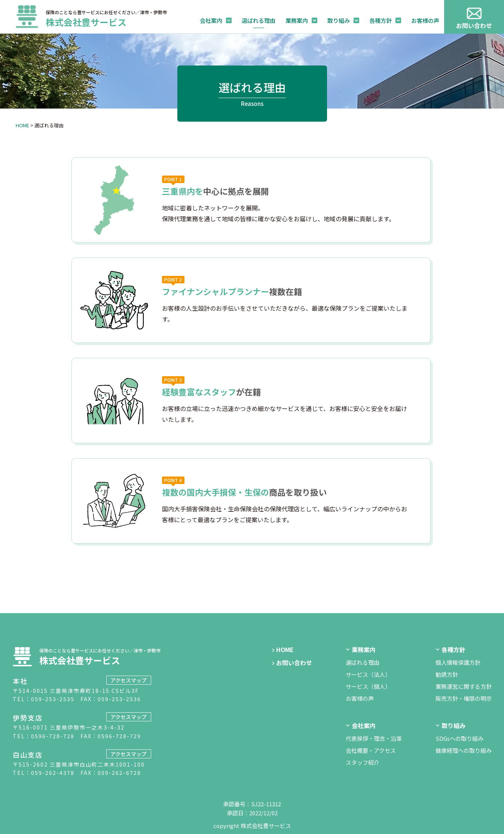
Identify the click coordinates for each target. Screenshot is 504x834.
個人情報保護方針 (458, 662)
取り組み (339, 20)
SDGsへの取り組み (459, 738)
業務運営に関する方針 (464, 686)
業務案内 (297, 20)
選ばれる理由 (259, 20)
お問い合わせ (294, 663)
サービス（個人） (368, 686)
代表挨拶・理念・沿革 (374, 738)
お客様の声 (425, 20)
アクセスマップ (129, 680)
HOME (22, 125)
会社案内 (211, 20)
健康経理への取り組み (464, 750)
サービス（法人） (368, 674)
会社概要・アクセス (371, 750)
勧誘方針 (447, 674)
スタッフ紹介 (363, 762)
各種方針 (381, 20)
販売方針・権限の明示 (464, 698)
